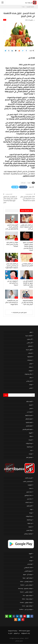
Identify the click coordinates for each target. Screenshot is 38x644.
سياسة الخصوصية (13, 631)
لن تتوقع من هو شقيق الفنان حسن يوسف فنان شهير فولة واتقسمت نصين (10, 200)
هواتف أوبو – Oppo (27, 578)
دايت (31, 450)
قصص (31, 388)
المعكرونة (30, 357)
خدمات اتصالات (29, 502)
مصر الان (17, 641)
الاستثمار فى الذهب (28, 481)
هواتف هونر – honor (27, 606)
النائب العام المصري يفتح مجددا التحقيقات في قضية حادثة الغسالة (28, 199)
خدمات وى (30, 499)
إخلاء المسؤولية (25, 633)
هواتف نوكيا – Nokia (27, 599)
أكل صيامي (29, 343)
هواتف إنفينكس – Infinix (26, 581)
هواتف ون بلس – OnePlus (26, 609)
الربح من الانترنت (29, 478)
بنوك (31, 509)
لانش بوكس (29, 381)
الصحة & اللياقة (29, 415)
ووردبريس (30, 564)
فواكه (31, 385)
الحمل (31, 408)
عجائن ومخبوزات (28, 374)
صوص (31, 364)
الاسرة (31, 405)
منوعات (30, 454)
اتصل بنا (10, 633)
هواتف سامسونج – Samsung (25, 588)
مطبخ (31, 332)
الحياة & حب (29, 412)
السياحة (30, 440)
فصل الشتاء (23, 183)
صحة (5, 20)
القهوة (31, 433)
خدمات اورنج (29, 492)
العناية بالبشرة (29, 422)
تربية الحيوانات (29, 443)
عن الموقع (17, 633)
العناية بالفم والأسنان (27, 429)
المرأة (31, 436)
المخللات (30, 353)
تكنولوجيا (30, 485)
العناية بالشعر (29, 426)
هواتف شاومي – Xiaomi (26, 592)
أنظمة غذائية (29, 401)
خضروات (30, 527)
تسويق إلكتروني (28, 571)
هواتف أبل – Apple (28, 574)
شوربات (30, 371)
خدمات (31, 488)
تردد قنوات (30, 523)
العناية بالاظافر (29, 419)
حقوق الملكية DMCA (24, 631)
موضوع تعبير (29, 457)
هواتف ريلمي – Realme (26, 585)
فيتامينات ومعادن (28, 534)
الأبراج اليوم (29, 506)
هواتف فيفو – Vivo (27, 595)
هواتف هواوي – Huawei (26, 602)
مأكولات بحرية (29, 336)
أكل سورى (30, 339)
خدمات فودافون (28, 495)
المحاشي (30, 346)
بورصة (31, 513)
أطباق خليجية (29, 350)
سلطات (30, 367)
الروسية (29, 183)
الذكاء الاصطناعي (28, 567)
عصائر (31, 378)
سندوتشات (30, 360)
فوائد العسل (29, 530)
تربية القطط (30, 447)
